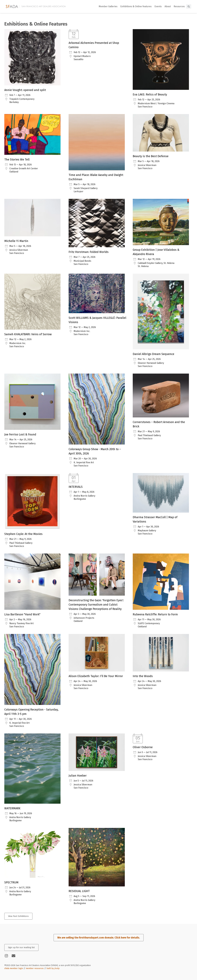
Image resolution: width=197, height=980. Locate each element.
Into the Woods (143, 676)
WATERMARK (12, 808)
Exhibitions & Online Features (136, 6)
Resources (179, 6)
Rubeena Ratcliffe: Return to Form (155, 614)
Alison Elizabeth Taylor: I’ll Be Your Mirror (96, 676)
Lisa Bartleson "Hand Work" (22, 614)
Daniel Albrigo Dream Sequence (153, 354)
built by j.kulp (53, 968)
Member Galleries (108, 6)
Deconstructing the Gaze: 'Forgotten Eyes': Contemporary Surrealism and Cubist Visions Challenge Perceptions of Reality (96, 605)
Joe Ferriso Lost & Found (20, 434)
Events (158, 6)
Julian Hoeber (78, 776)
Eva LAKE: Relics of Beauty (150, 94)
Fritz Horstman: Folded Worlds (89, 252)
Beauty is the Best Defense (151, 156)
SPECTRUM (11, 882)
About (168, 6)
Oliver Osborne (143, 747)
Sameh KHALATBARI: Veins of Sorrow (28, 334)
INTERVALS (76, 487)
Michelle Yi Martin (16, 241)
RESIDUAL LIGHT (79, 891)
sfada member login (14, 968)
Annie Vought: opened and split (25, 90)
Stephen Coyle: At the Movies (23, 534)
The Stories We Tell (17, 159)
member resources (35, 968)
